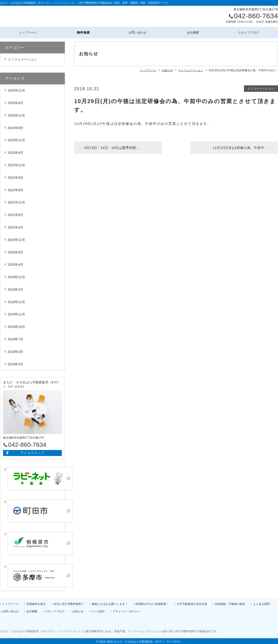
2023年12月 (16, 139)
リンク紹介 (98, 610)
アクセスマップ (33, 451)
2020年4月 (15, 263)
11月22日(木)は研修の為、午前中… (240, 146)
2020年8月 (15, 251)
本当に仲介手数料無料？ (69, 603)
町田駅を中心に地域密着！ (152, 603)
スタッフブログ (250, 32)
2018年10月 (16, 325)
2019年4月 (15, 288)
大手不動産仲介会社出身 (192, 603)
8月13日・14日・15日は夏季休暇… (112, 146)
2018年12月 (16, 301)
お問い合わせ (139, 32)
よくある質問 (261, 603)
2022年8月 (15, 189)
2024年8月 (15, 126)
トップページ (28, 32)
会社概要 (195, 32)
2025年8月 (15, 102)
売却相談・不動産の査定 (230, 603)
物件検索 (84, 32)
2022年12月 (16, 164)
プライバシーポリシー (126, 610)
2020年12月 (16, 238)
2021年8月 (15, 213)
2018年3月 (15, 363)
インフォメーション (261, 87)
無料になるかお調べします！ (110, 603)
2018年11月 (16, 313)
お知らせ (78, 610)
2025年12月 (16, 89)
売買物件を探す (36, 603)
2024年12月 (16, 114)
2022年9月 (15, 176)
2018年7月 (15, 338)
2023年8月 (15, 151)
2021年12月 (16, 201)
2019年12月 (16, 276)
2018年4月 (15, 350)
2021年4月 (15, 226)
